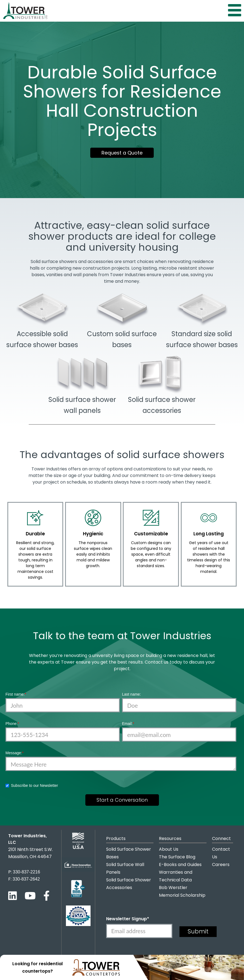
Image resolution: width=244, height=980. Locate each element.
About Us (169, 849)
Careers (221, 865)
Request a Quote (122, 153)
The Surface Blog (177, 857)
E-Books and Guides (180, 865)
